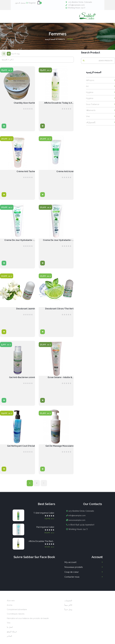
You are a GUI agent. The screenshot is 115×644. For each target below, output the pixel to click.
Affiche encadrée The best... (41, 545)
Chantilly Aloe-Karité (24, 105)
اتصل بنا (10, 631)
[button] (39, 3)
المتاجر (9, 640)
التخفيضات (68, 604)
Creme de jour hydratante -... (57, 243)
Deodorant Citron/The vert (59, 312)
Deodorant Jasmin (25, 312)
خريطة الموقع (12, 635)
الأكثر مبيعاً (68, 609)
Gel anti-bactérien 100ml (22, 381)
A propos (90, 83)
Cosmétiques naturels (16, 618)
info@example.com (77, 5)
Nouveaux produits (74, 571)
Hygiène (90, 95)
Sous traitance (93, 107)
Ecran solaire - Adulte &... (60, 381)
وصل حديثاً (68, 613)
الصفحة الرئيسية (94, 75)
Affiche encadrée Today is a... (58, 105)
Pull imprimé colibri (45, 531)
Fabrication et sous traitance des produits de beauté (28, 622)
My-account (70, 566)
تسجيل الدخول (20, 3)
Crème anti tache (25, 174)
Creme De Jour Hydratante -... (19, 243)
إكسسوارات (91, 125)
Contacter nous (72, 581)
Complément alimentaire (17, 613)
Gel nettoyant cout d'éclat (20, 450)
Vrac (88, 119)
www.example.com (77, 524)
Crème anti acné (65, 174)
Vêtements (91, 113)
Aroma (10, 609)
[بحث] (98, 63)
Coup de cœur (72, 576)
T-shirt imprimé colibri (44, 517)
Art (87, 89)
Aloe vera (11, 604)
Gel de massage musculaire (58, 450)
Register (31, 3)
